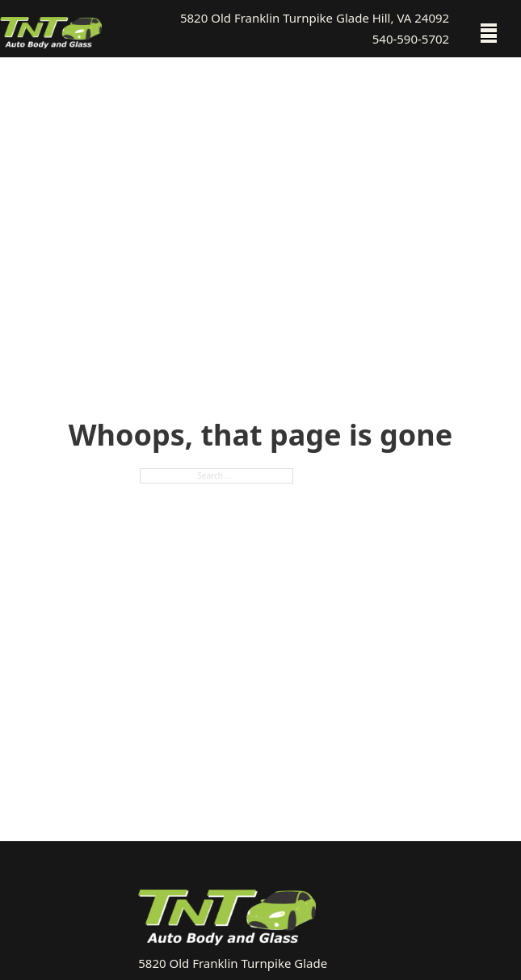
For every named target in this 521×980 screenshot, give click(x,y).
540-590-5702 (411, 39)
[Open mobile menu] (489, 33)
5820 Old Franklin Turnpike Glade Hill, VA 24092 (315, 18)
